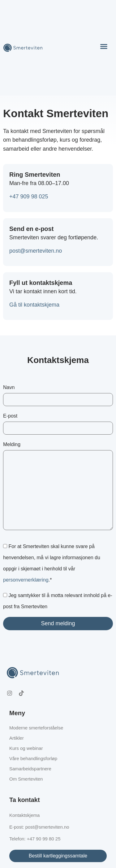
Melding (58, 486)
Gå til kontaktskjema (34, 305)
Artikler (17, 738)
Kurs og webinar (26, 748)
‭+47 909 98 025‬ (29, 197)
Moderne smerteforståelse (36, 728)
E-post (58, 424)
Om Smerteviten (26, 779)
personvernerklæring (26, 580)
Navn (58, 395)
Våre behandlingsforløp (33, 758)
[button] (104, 46)
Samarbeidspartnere (30, 769)
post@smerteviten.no (36, 251)
